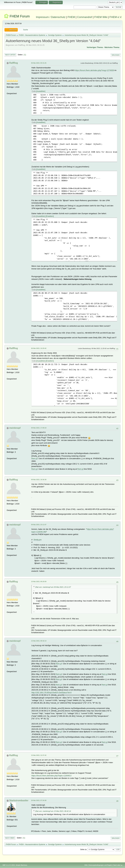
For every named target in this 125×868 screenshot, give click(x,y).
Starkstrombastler (19, 800)
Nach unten (10, 55)
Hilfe (86, 865)
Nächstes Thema (112, 47)
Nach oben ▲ (118, 865)
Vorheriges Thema (95, 47)
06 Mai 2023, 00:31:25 (39, 63)
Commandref (85, 17)
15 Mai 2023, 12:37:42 (39, 755)
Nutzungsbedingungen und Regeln (100, 865)
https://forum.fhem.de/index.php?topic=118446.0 (51, 776)
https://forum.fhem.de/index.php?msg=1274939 (94, 70)
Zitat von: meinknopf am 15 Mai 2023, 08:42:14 (53, 811)
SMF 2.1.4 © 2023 (9, 865)
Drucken (116, 55)
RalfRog (13, 63)
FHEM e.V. (116, 17)
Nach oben (10, 838)
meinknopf (15, 428)
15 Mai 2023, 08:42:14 (39, 641)
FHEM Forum (20, 16)
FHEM (71, 17)
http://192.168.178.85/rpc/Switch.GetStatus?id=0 (51, 693)
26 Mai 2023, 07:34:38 (39, 800)
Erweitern (50, 216)
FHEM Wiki (101, 17)
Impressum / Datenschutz (51, 17)
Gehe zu (83, 849)
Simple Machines (21, 865)
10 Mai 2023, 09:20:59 (39, 582)
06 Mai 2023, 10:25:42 (39, 348)
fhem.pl (34, 458)
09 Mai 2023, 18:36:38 (39, 480)
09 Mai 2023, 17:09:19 (39, 428)
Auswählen (41, 91)
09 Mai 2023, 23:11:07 (39, 525)
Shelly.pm (38, 540)
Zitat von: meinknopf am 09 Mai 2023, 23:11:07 (53, 587)
